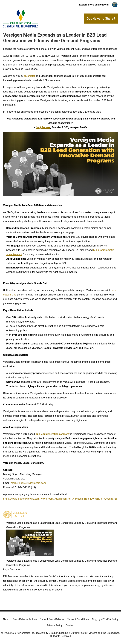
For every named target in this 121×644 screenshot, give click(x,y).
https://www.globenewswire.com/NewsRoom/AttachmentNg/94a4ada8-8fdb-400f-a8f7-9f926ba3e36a (60, 499)
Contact (70, 625)
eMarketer (29, 76)
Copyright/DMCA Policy (105, 619)
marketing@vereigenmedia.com (28, 483)
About (6, 619)
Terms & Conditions (78, 619)
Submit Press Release (52, 619)
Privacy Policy (55, 625)
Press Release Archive (25, 619)
